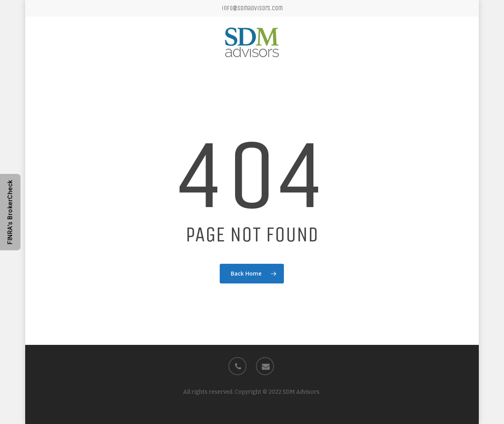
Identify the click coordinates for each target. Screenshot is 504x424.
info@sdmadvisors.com (252, 8)
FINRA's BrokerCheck (10, 212)
